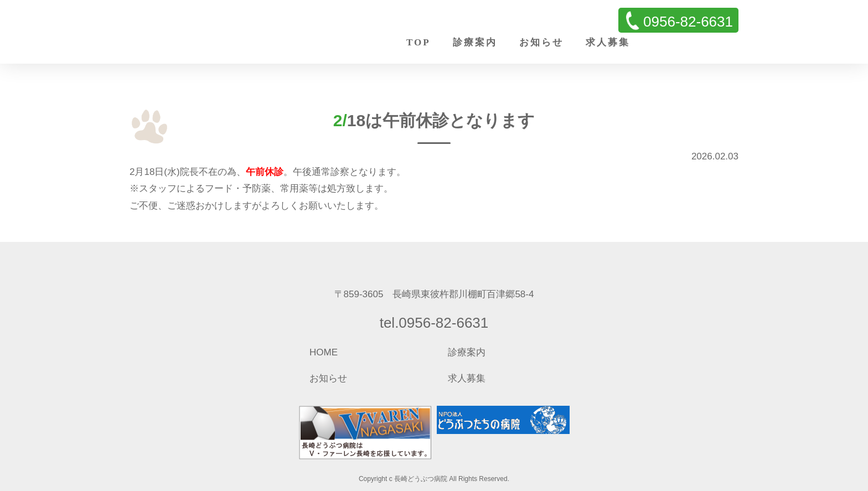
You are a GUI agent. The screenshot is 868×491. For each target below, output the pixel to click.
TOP (418, 42)
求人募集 (608, 42)
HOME (324, 352)
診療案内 (475, 42)
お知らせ (541, 42)
